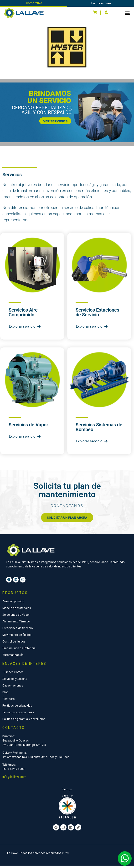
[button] (127, 13)
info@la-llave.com (14, 779)
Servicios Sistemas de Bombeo (99, 429)
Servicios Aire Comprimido (23, 315)
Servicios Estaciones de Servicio (97, 315)
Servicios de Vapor (28, 427)
